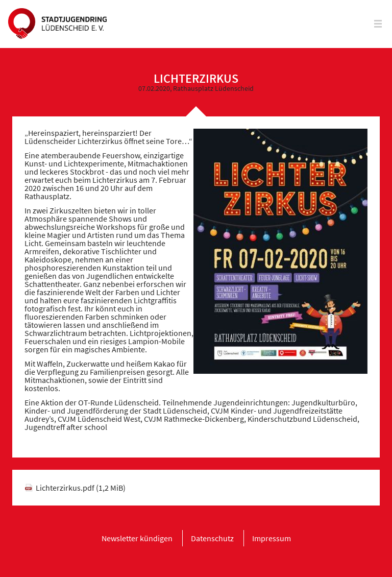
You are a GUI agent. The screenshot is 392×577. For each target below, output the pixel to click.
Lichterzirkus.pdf (81, 488)
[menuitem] (137, 538)
